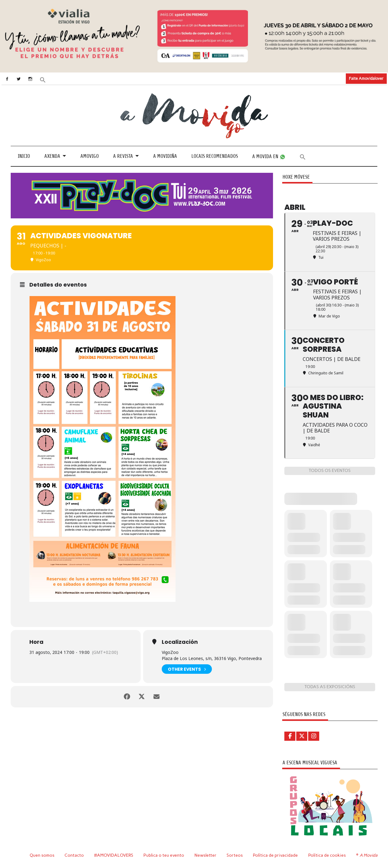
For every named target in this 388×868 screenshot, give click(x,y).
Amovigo (90, 156)
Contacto (74, 855)
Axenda (52, 156)
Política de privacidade (275, 855)
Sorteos (235, 855)
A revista (123, 156)
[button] (43, 79)
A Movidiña (165, 156)
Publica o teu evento (164, 855)
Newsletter (205, 855)
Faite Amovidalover (366, 78)
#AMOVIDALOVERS (114, 855)
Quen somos (42, 855)
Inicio (24, 156)
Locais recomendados (215, 156)
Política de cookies (327, 855)
